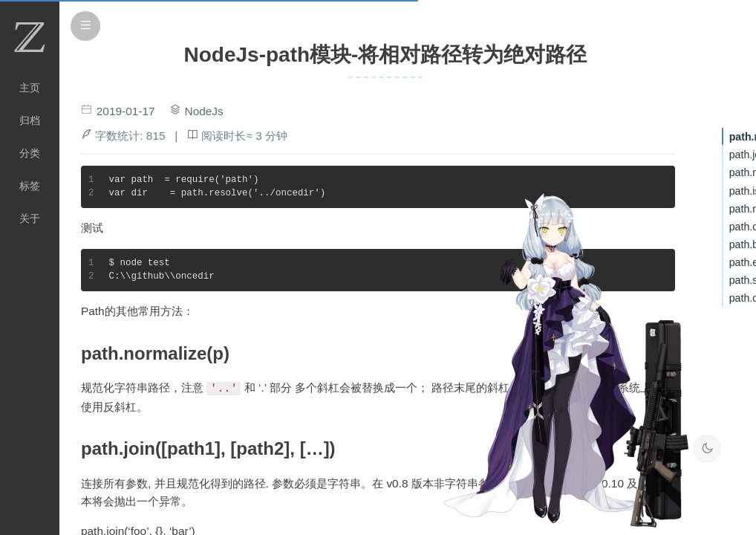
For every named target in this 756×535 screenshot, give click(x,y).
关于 (30, 218)
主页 (30, 88)
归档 (30, 120)
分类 (30, 153)
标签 (30, 186)
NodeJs (204, 111)
